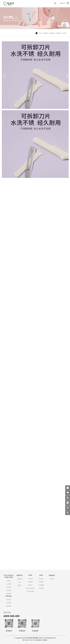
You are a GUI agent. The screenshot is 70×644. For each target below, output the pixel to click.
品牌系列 (46, 33)
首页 (41, 33)
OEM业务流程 (30, 591)
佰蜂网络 (45, 640)
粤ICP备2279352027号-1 (29, 640)
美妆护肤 (9, 606)
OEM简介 (30, 579)
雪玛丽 (19, 585)
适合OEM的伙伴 (30, 588)
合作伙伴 (30, 585)
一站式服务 (41, 585)
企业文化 (9, 587)
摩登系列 (59, 33)
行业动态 (9, 600)
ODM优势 (41, 588)
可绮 (20, 582)
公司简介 (9, 581)
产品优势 (30, 582)
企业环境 (9, 590)
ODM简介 (41, 579)
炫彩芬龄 (52, 33)
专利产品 (52, 579)
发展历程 (9, 594)
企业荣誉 (9, 584)
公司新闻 (9, 603)
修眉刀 (65, 33)
